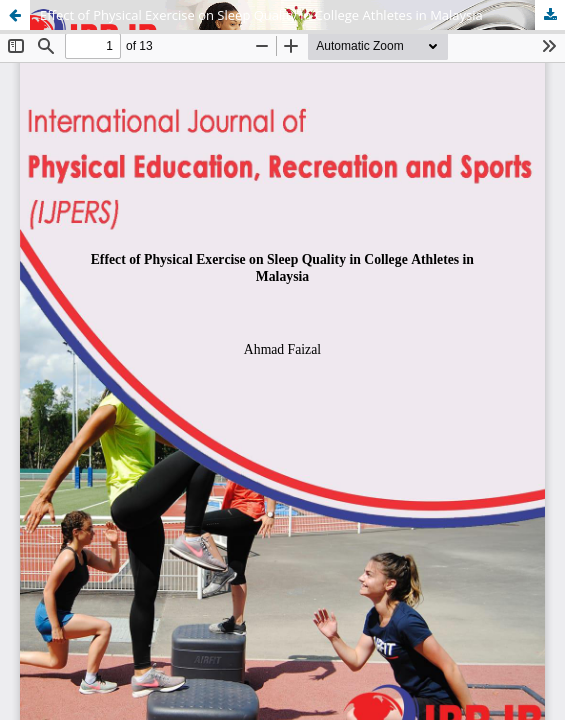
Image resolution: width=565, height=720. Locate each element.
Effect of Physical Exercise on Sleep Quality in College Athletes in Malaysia (261, 15)
